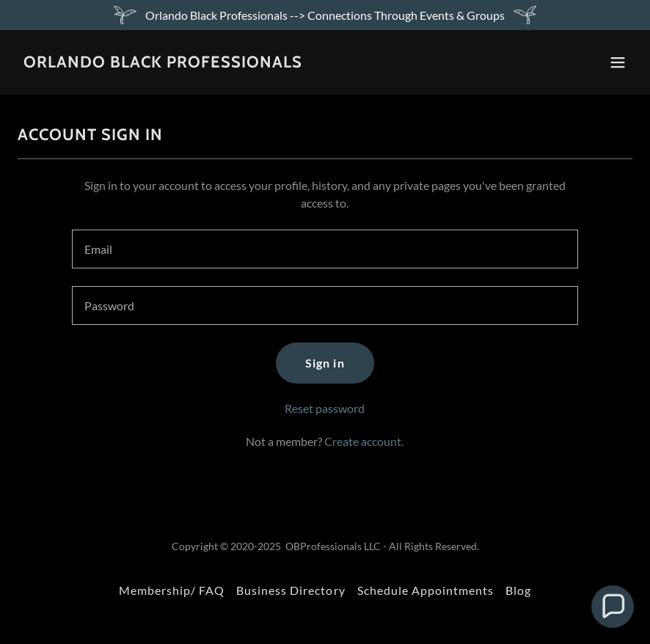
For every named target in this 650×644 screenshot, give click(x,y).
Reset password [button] (325, 408)
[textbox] (325, 249)
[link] (163, 63)
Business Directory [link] (291, 590)
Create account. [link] (364, 441)
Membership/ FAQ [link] (172, 590)
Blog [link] (518, 590)
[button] (618, 62)
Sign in (325, 363)
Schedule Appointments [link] (426, 590)
